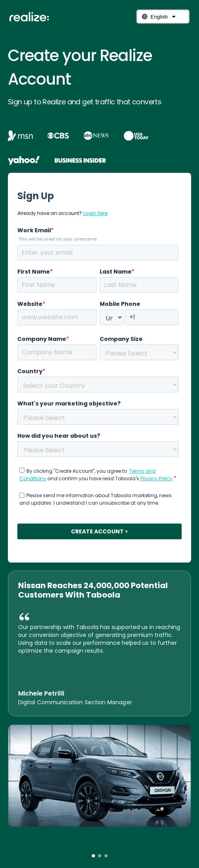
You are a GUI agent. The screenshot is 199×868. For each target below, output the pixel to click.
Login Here (95, 213)
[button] (93, 856)
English (159, 17)
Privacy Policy (156, 478)
